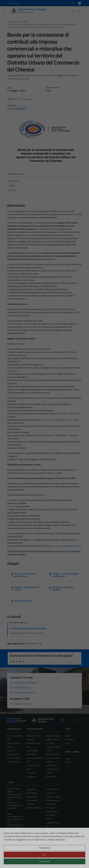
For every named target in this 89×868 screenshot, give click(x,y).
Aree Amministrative (15, 736)
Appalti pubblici (32, 751)
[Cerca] (79, 11)
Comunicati (70, 739)
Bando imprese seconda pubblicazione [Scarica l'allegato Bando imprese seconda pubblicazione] (25, 575)
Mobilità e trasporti (53, 754)
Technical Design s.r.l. (23, 861)
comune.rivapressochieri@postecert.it (64, 546)
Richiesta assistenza (34, 808)
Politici (10, 747)
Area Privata (12, 847)
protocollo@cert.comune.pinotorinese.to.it (15, 818)
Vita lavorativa (51, 776)
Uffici (9, 739)
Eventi (68, 762)
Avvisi (68, 743)
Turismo (49, 773)
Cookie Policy (51, 804)
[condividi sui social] (13, 99)
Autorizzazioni (32, 754)
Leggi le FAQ (31, 789)
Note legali (50, 808)
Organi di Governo (14, 743)
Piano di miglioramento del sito (53, 823)
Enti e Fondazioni (14, 758)
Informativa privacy (53, 800)
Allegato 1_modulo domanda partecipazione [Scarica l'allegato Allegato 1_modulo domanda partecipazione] (65, 575)
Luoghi (68, 759)
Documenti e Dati (14, 762)
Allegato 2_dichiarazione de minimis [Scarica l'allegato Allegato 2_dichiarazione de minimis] (26, 588)
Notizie (68, 736)
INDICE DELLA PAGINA (44, 174)
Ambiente (30, 739)
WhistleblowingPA (53, 797)
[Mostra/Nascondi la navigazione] (5, 11)
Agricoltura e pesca (34, 736)
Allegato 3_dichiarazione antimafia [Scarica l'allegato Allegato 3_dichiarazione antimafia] (63, 588)
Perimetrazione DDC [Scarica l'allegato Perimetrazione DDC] (23, 601)
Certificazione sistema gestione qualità (52, 834)
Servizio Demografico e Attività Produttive (28, 628)
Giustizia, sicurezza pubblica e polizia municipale (53, 739)
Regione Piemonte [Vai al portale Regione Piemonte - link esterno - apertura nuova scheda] (13, 3)
